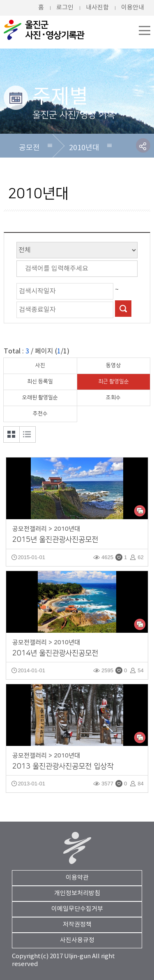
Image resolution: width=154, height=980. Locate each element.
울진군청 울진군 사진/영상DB (45, 30)
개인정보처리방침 (77, 893)
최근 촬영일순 (114, 381)
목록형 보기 (28, 434)
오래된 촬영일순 (40, 397)
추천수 (40, 413)
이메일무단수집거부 (77, 909)
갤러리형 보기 (11, 434)
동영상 (113, 365)
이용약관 (77, 878)
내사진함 (97, 8)
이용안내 (133, 8)
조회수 (113, 397)
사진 (40, 365)
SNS (143, 145)
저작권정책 (77, 925)
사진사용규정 (77, 940)
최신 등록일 (40, 381)
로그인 (65, 8)
